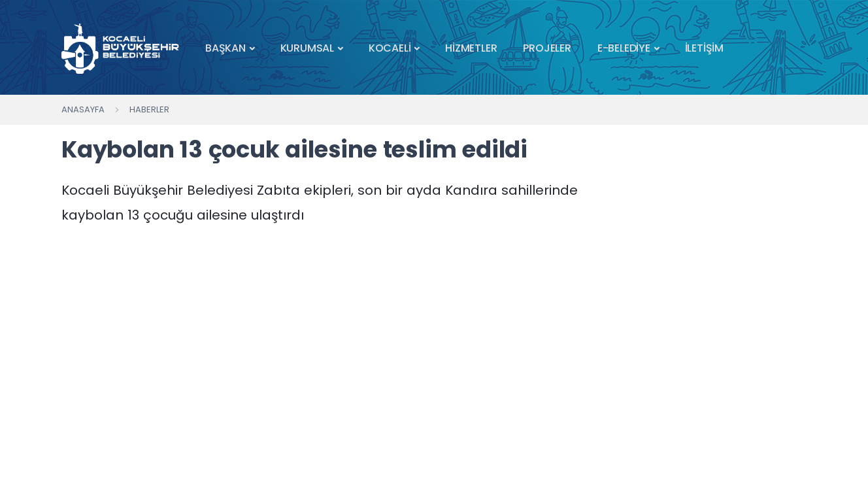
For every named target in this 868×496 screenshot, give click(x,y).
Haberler (149, 109)
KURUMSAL (307, 48)
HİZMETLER (471, 48)
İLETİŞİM (704, 48)
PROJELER (547, 48)
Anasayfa (83, 109)
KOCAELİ (390, 48)
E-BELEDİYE (624, 48)
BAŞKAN (225, 48)
